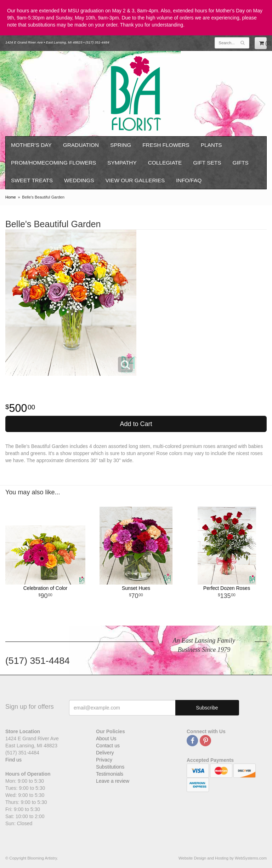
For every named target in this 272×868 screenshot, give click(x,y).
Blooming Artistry (136, 94)
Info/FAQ (189, 180)
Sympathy (122, 163)
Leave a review (113, 781)
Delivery (105, 753)
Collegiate (165, 163)
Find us (13, 760)
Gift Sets (207, 163)
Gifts (240, 163)
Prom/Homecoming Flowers (53, 163)
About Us (106, 738)
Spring (121, 145)
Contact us (108, 746)
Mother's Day (31, 145)
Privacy (104, 760)
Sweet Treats (32, 180)
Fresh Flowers (166, 145)
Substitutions (110, 767)
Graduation (81, 145)
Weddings (79, 180)
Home (11, 197)
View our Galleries (135, 180)
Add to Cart (136, 424)
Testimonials (110, 774)
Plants (211, 145)
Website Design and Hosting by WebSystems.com (223, 858)
